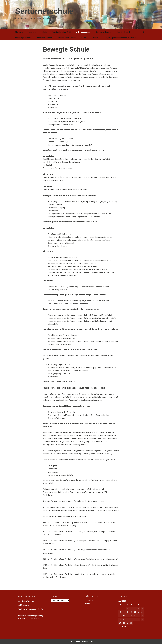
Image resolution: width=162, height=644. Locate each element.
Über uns (32, 32)
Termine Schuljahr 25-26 (62, 32)
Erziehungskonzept (23, 38)
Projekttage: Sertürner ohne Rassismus (120, 38)
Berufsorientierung (103, 32)
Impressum (89, 600)
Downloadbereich (123, 32)
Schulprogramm (83, 32)
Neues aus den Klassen (67, 38)
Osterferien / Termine (26, 601)
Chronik (84, 38)
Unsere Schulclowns (44, 38)
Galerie (44, 32)
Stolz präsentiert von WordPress (81, 641)
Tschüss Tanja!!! (23, 605)
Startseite (19, 32)
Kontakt (96, 38)
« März (124, 627)
